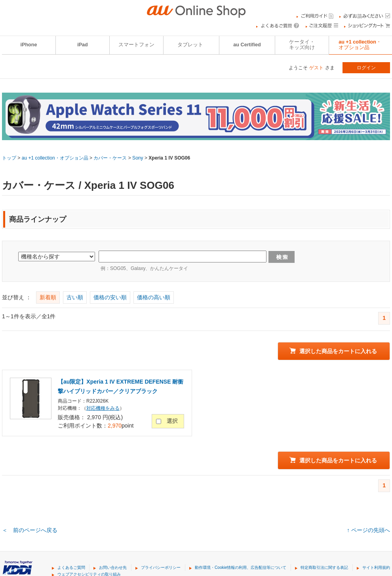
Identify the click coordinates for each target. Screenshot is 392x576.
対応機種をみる (103, 408)
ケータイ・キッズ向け (302, 45)
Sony (138, 158)
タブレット (190, 45)
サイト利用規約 (376, 567)
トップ (9, 158)
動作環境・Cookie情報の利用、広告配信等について (241, 567)
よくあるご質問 (71, 567)
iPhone (29, 45)
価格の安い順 (110, 297)
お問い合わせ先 (113, 567)
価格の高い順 (154, 297)
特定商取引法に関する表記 (324, 567)
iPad (83, 45)
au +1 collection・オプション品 (55, 158)
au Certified (247, 45)
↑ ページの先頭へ (368, 530)
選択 (172, 421)
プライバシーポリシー (161, 567)
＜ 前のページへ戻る (30, 530)
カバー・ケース (110, 158)
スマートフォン (136, 45)
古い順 (75, 297)
